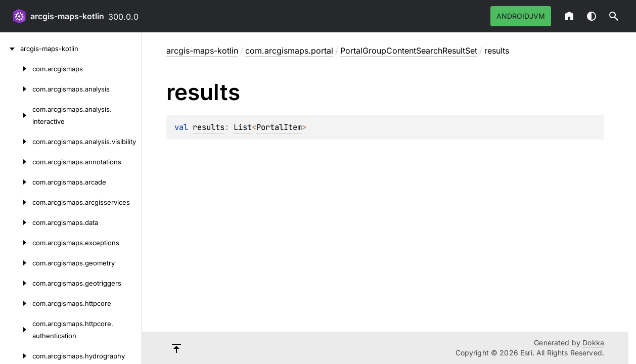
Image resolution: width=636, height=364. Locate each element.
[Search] (614, 16)
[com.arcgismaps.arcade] (16, 182)
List (243, 127)
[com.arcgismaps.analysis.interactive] (16, 115)
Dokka (593, 343)
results (209, 127)
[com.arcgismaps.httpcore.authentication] (16, 330)
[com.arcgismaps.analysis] (16, 89)
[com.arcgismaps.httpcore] (16, 303)
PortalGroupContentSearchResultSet (409, 51)
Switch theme (592, 16)
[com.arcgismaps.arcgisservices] (16, 202)
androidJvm (521, 16)
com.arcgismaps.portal (289, 51)
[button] (614, 16)
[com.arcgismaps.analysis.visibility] (16, 142)
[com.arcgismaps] (16, 69)
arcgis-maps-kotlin (67, 16)
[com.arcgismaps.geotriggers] (16, 283)
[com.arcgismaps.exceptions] (16, 243)
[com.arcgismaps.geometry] (16, 263)
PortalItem (279, 127)
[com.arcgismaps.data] (16, 222)
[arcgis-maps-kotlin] (10, 49)
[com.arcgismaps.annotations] (16, 162)
